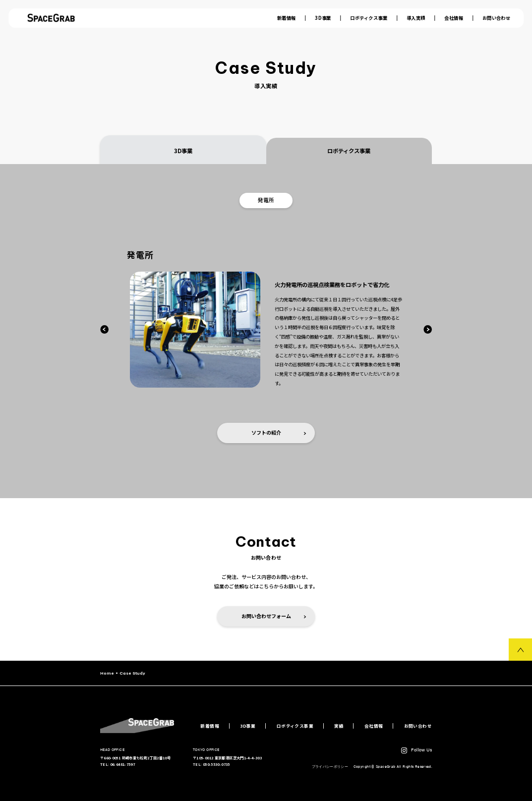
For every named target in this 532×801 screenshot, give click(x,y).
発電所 (266, 200)
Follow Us (421, 750)
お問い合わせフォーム (274, 616)
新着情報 (287, 18)
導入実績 (416, 18)
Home (107, 673)
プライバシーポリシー (331, 766)
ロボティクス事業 (369, 18)
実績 (339, 726)
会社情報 (454, 18)
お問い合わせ (497, 18)
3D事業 (323, 18)
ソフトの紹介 (279, 432)
